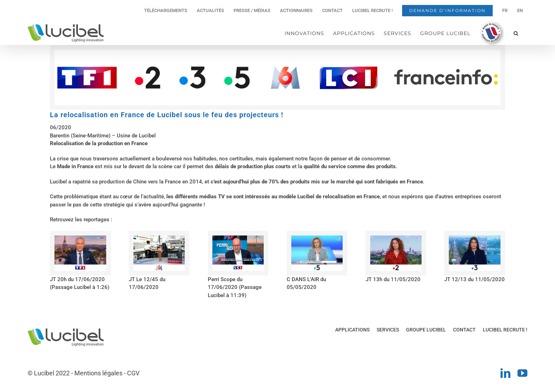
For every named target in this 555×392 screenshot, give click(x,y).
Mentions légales (98, 373)
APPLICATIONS (352, 330)
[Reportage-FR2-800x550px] (396, 238)
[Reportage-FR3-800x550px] (474, 238)
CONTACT (464, 330)
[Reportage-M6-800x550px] (159, 238)
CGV (133, 373)
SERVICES (388, 330)
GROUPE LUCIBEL (426, 330)
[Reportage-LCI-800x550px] (238, 238)
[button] (516, 33)
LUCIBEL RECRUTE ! (505, 330)
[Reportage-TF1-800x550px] (80, 238)
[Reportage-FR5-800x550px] (317, 238)
